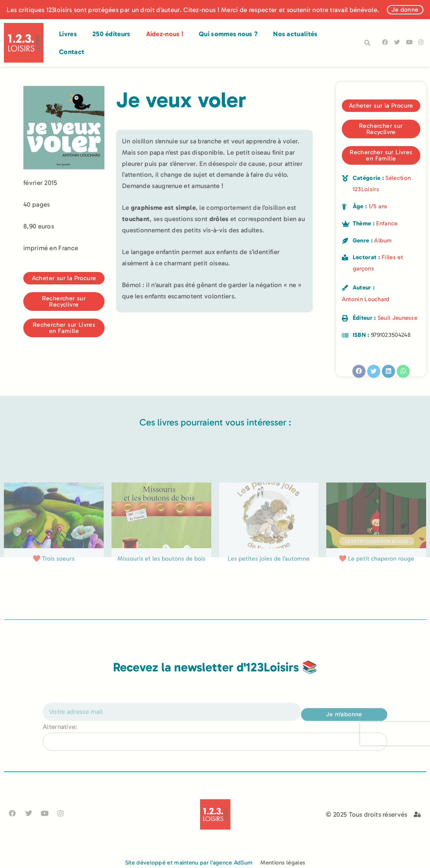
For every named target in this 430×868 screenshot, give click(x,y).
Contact (72, 52)
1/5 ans (378, 206)
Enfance (387, 223)
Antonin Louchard (366, 299)
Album (383, 241)
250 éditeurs (111, 34)
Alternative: (60, 744)
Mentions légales (283, 863)
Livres (68, 34)
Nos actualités (295, 34)
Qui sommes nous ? (228, 34)
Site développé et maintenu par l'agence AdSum (189, 863)
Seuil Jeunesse (397, 318)
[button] (367, 43)
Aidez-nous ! (165, 34)
